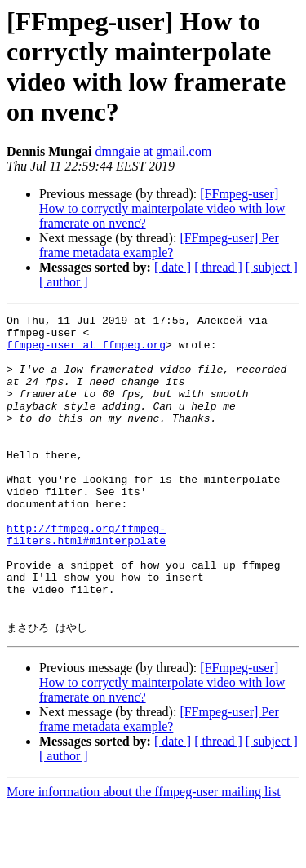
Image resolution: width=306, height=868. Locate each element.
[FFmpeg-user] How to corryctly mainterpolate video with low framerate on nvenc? (162, 208)
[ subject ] (272, 267)
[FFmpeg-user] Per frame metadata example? (159, 245)
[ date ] (173, 267)
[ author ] (64, 282)
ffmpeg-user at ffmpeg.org (86, 352)
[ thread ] (218, 267)
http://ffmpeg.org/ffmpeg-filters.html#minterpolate (86, 579)
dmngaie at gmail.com (153, 151)
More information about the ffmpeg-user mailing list (144, 854)
